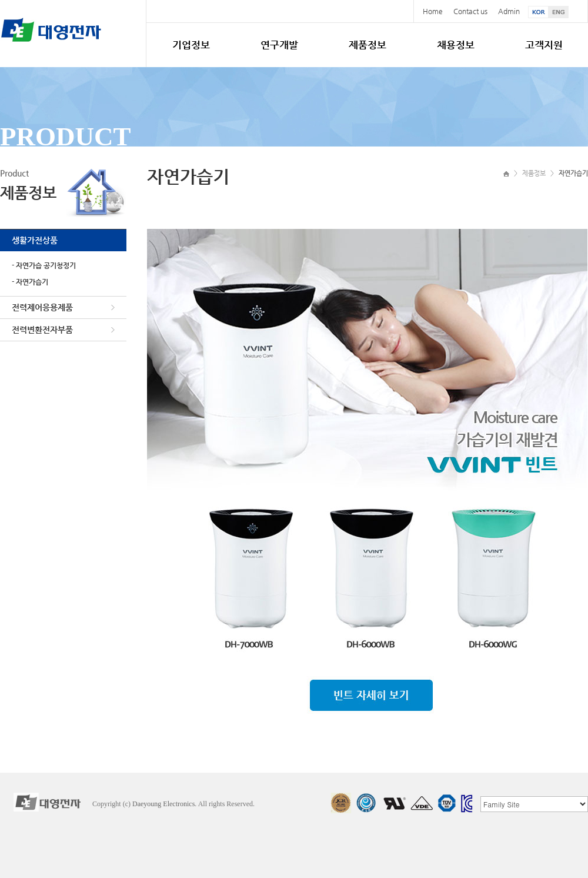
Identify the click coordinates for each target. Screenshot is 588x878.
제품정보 (367, 45)
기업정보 (191, 45)
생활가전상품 (35, 240)
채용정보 (456, 45)
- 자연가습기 (30, 282)
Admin (509, 11)
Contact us (470, 11)
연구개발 (279, 45)
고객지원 (544, 45)
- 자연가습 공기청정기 (44, 265)
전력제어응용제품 (42, 307)
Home (433, 11)
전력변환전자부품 (42, 330)
